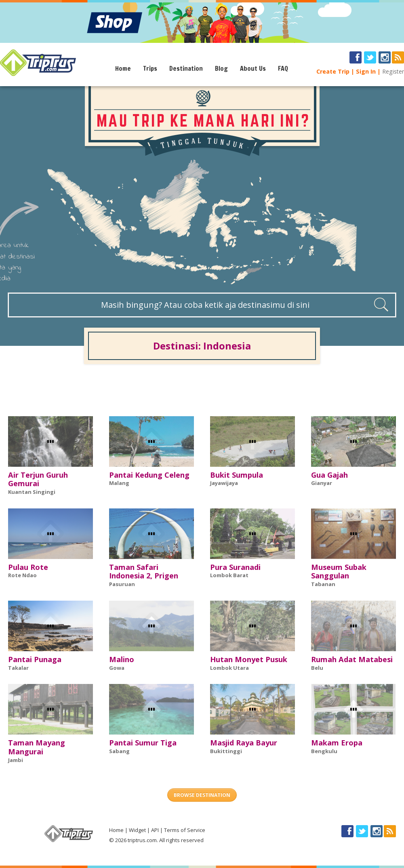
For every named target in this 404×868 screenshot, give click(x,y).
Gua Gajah (329, 475)
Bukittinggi (226, 751)
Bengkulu (324, 751)
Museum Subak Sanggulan (339, 572)
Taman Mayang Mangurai (37, 747)
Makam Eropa (337, 743)
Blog (221, 68)
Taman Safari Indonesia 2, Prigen (144, 572)
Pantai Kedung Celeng (149, 475)
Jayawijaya (224, 483)
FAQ (283, 68)
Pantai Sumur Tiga (143, 743)
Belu (317, 668)
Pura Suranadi (235, 567)
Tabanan (323, 584)
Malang (119, 483)
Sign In (366, 71)
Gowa (117, 668)
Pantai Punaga (35, 659)
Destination (186, 68)
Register (393, 71)
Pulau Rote (28, 567)
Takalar (18, 668)
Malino (122, 659)
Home (123, 68)
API (155, 830)
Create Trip (333, 71)
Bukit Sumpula (237, 475)
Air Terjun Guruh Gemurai (38, 479)
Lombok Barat (229, 575)
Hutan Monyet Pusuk (249, 659)
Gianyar (322, 483)
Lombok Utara (229, 668)
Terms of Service (185, 830)
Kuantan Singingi (32, 492)
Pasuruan (122, 584)
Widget (137, 830)
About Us (253, 68)
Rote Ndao (22, 575)
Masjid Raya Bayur (244, 743)
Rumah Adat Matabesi (352, 659)
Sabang (119, 751)
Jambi (16, 760)
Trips (150, 68)
